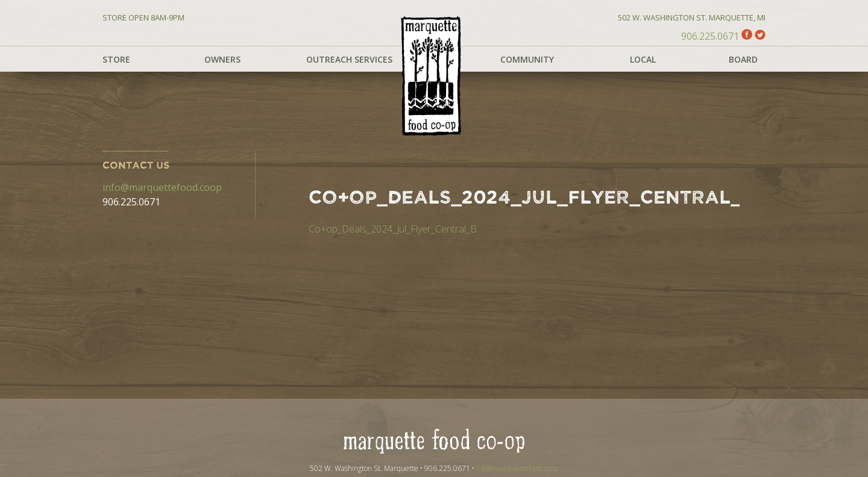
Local (643, 59)
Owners (222, 59)
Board (743, 59)
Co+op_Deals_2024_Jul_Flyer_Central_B (393, 229)
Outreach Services (349, 59)
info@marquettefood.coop (162, 187)
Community (527, 59)
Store (116, 59)
